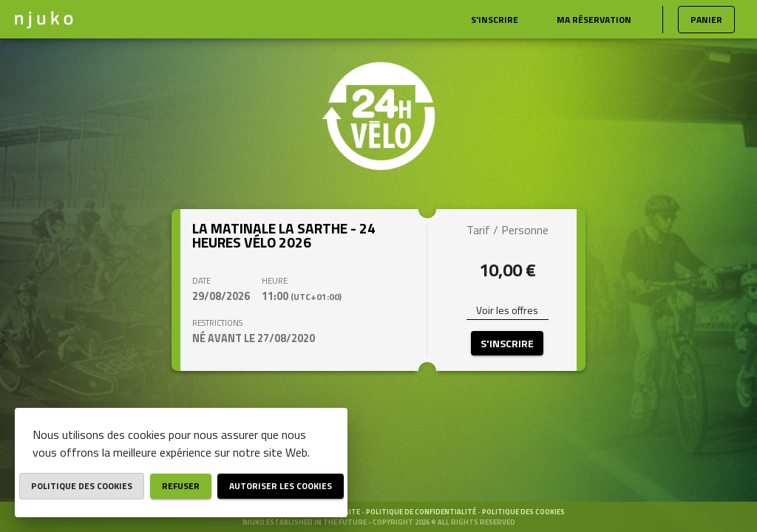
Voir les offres (507, 310)
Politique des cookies (523, 512)
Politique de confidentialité (422, 512)
